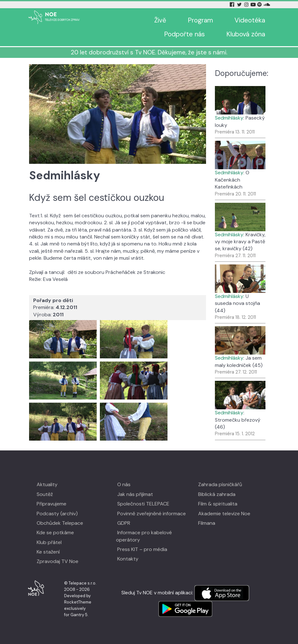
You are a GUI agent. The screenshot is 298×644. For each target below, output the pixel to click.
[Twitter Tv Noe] (240, 5)
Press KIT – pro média (142, 549)
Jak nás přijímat (135, 494)
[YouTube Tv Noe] (254, 5)
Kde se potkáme (55, 533)
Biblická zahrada (217, 494)
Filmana (207, 523)
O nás (124, 484)
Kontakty (128, 559)
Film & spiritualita (218, 504)
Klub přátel (49, 542)
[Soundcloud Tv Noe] (267, 5)
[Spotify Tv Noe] (260, 5)
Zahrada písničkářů (220, 484)
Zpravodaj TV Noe (58, 561)
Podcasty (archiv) (57, 514)
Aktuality (47, 484)
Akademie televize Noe (224, 514)
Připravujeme (52, 504)
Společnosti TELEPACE (143, 504)
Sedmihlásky (229, 118)
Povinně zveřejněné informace (152, 514)
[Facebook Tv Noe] (233, 5)
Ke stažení (48, 552)
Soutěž (45, 494)
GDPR (124, 523)
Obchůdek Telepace (60, 523)
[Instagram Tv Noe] (247, 5)
